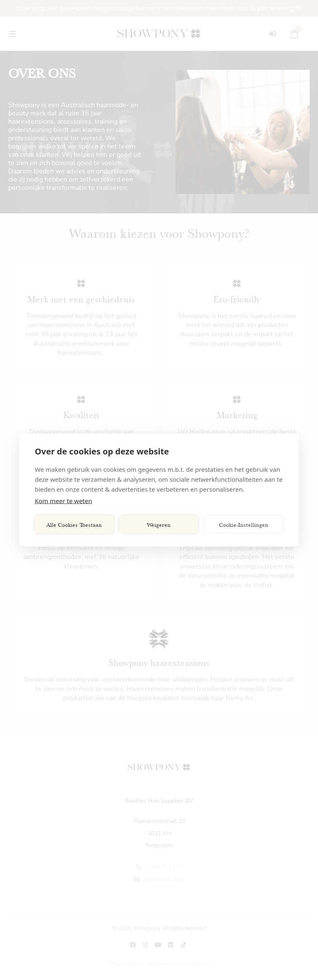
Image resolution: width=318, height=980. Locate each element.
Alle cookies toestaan (74, 524)
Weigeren (159, 524)
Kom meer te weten (64, 501)
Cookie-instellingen (244, 524)
